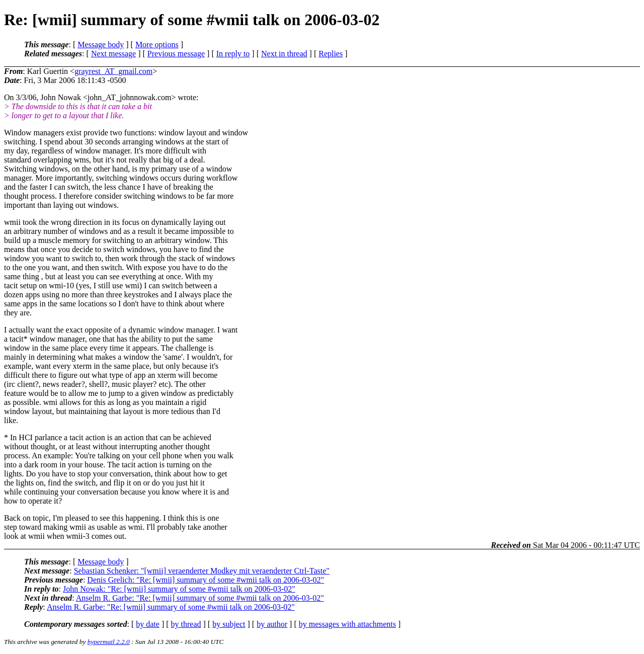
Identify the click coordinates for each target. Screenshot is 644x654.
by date (148, 624)
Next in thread (284, 54)
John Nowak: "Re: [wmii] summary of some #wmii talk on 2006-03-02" (179, 589)
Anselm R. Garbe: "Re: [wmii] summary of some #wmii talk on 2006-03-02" (200, 598)
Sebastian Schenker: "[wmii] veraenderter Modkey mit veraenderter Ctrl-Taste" (202, 571)
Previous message (176, 54)
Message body (101, 45)
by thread (186, 624)
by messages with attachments (347, 624)
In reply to (233, 54)
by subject (229, 624)
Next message (113, 54)
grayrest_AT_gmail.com (113, 71)
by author (272, 624)
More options (157, 45)
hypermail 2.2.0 (109, 642)
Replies (331, 54)
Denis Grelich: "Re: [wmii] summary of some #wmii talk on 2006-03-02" (206, 580)
